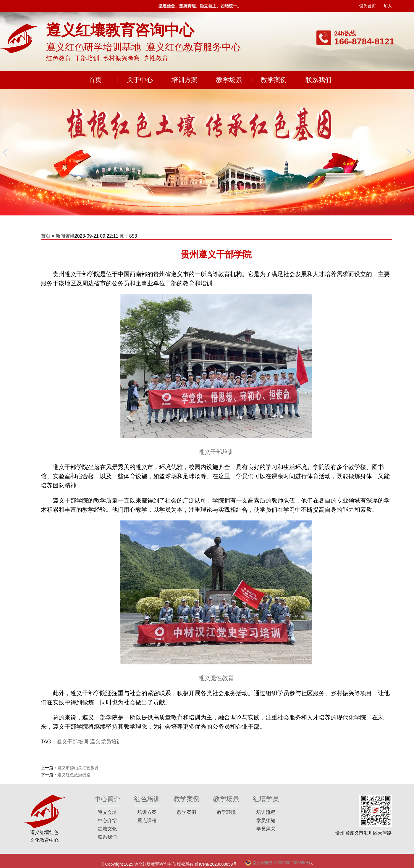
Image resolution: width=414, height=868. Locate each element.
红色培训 (147, 799)
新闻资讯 (65, 236)
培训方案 (185, 80)
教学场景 (229, 80)
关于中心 (140, 80)
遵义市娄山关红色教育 (78, 768)
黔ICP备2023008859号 (216, 864)
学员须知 (266, 821)
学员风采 (266, 829)
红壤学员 (266, 799)
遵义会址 (107, 812)
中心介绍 (107, 821)
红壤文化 (107, 829)
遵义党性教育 (216, 678)
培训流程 (266, 812)
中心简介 (107, 799)
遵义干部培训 (216, 452)
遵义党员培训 (106, 742)
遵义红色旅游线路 (74, 775)
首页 (95, 80)
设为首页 (368, 6)
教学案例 (274, 80)
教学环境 (226, 812)
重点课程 (147, 821)
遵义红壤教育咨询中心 (155, 864)
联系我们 (318, 80)
